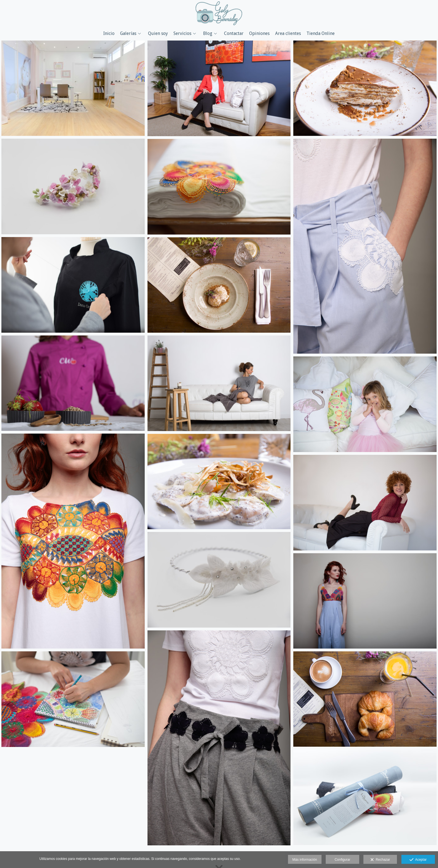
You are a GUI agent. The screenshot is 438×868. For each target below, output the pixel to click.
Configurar (342, 860)
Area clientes (288, 34)
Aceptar (418, 860)
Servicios (182, 34)
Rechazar (380, 860)
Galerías (128, 34)
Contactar (234, 34)
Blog (208, 34)
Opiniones (259, 34)
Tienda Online (321, 34)
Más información (305, 860)
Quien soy (158, 34)
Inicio (109, 34)
